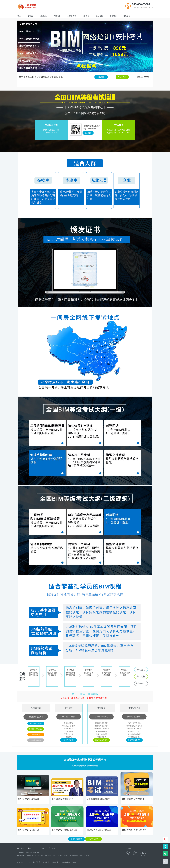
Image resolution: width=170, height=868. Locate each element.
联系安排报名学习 (134, 740)
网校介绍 (20, 848)
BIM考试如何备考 (101, 740)
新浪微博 (55, 862)
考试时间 (119, 125)
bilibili (74, 862)
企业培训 (113, 16)
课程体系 (43, 16)
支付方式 (41, 848)
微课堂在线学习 (76, 839)
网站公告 (99, 16)
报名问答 (141, 676)
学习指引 (57, 16)
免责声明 (52, 848)
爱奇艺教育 (36, 862)
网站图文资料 (94, 839)
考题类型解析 (36, 735)
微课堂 (30, 16)
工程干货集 (72, 16)
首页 (19, 16)
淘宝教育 (46, 862)
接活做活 (127, 16)
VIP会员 (86, 16)
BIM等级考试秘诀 (36, 740)
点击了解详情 (69, 740)
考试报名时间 (51, 125)
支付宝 (28, 862)
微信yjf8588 (141, 683)
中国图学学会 (65, 862)
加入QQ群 (88, 133)
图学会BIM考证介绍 (36, 723)
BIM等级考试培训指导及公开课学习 (85, 760)
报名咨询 (122, 77)
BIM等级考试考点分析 (36, 729)
